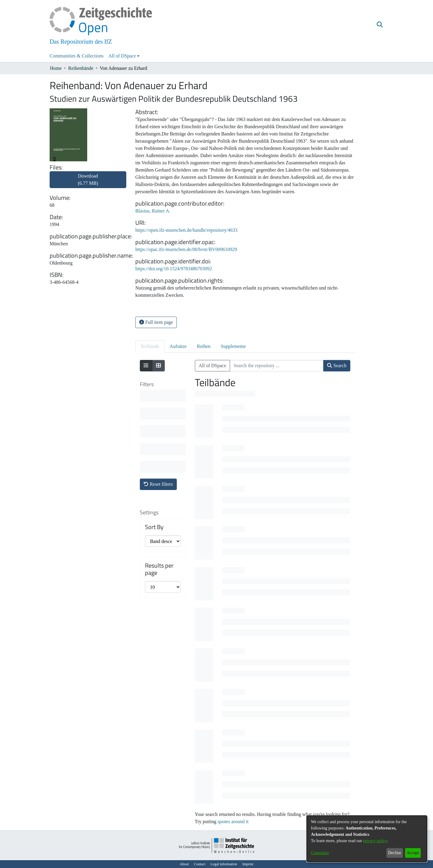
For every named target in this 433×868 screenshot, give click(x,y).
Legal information (224, 864)
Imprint (248, 864)
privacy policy (375, 841)
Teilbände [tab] (150, 346)
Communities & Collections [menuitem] (77, 56)
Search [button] (337, 366)
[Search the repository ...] (277, 366)
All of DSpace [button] (122, 56)
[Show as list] (146, 366)
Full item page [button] (156, 322)
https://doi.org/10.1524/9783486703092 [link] (174, 269)
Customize (320, 853)
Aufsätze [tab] (178, 346)
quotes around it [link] (233, 821)
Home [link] (56, 68)
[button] (380, 25)
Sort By (154, 438)
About (184, 864)
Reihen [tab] (204, 346)
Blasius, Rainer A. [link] (153, 211)
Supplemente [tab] (233, 346)
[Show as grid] (158, 366)
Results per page (159, 480)
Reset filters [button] (158, 395)
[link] (88, 183)
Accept (413, 853)
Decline (395, 853)
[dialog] (367, 839)
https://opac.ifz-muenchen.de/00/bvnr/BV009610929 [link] (186, 249)
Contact (200, 864)
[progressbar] (225, 394)
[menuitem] (124, 56)
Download (88, 180)
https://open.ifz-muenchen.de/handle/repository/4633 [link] (186, 230)
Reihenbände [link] (81, 68)
